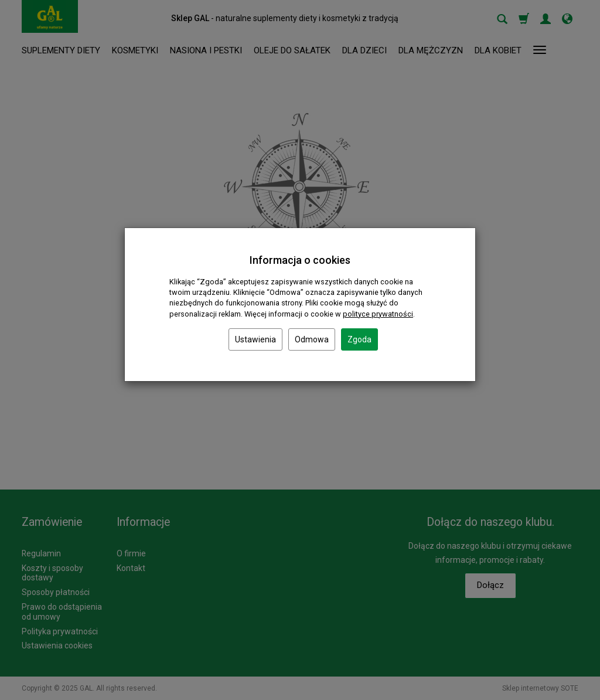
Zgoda (359, 339)
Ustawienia (255, 339)
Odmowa (312, 339)
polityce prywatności (378, 314)
